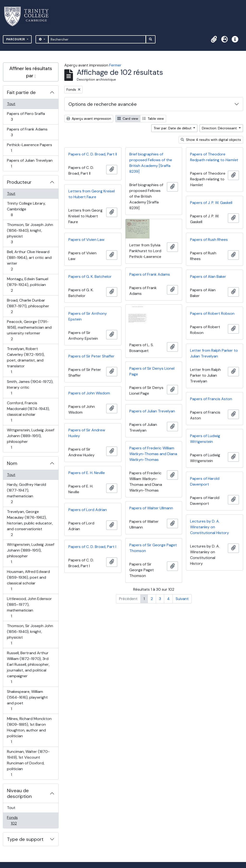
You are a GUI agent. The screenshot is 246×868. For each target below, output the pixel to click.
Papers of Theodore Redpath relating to (214, 157)
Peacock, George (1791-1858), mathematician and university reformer (29, 330)
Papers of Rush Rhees (209, 240)
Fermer (115, 65)
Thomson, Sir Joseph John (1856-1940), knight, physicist (30, 233)
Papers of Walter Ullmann (151, 508)
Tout (11, 104)
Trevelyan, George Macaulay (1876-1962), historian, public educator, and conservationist (30, 523)
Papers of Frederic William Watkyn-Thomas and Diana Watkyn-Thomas (153, 454)
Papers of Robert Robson (212, 313)
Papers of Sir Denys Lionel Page (152, 371)
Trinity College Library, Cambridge (26, 209)
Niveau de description (19, 793)
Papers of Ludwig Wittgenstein (205, 439)
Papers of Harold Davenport (205, 481)
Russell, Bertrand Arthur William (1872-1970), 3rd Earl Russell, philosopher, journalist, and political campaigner (28, 667)
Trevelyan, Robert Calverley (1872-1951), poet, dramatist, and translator (26, 360)
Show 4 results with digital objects (211, 140)
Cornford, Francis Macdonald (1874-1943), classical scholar (28, 412)
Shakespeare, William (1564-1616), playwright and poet (27, 700)
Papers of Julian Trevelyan (30, 163)
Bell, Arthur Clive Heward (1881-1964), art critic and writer (29, 260)
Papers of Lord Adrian (88, 510)
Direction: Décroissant (220, 128)
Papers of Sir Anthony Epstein (88, 316)
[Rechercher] (97, 39)
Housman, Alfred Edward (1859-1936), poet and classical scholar (28, 580)
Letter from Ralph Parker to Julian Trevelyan (214, 353)
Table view (153, 119)
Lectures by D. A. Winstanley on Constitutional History (210, 527)
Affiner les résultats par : (31, 72)
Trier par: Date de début (173, 128)
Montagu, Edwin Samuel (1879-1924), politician (27, 285)
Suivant (182, 599)
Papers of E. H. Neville (87, 473)
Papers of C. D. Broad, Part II (93, 154)
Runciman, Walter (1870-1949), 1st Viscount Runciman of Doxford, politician (28, 763)
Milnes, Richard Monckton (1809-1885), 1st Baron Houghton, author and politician (29, 730)
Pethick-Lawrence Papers (29, 148)
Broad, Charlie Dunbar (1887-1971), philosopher (28, 306)
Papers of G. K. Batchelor (90, 276)
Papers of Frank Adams (27, 132)
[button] (214, 39)
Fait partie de (21, 92)
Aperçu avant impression (89, 119)
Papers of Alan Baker (208, 276)
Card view (128, 119)
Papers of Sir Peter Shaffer (91, 356)
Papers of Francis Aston (211, 399)
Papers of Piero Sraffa (26, 116)
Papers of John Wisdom (89, 393)
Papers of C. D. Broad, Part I (92, 547)
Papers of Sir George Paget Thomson (153, 548)
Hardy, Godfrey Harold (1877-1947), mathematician (26, 493)
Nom (12, 463)
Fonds (19, 820)
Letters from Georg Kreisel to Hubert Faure (92, 194)
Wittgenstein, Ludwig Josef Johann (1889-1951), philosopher (30, 439)
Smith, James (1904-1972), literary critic (30, 387)
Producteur (19, 182)
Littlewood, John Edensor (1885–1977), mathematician (29, 607)
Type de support (25, 839)
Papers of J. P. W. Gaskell (211, 203)
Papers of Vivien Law (86, 240)
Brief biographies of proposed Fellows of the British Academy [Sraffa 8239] (151, 163)
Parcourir (16, 39)
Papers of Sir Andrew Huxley (87, 433)
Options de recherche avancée (103, 104)
